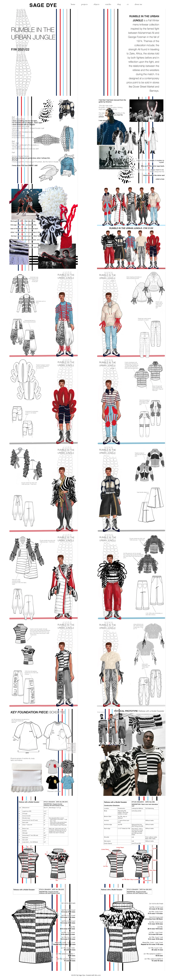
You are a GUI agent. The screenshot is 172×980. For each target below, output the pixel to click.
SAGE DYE (43, 5)
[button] (84, 4)
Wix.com (98, 975)
